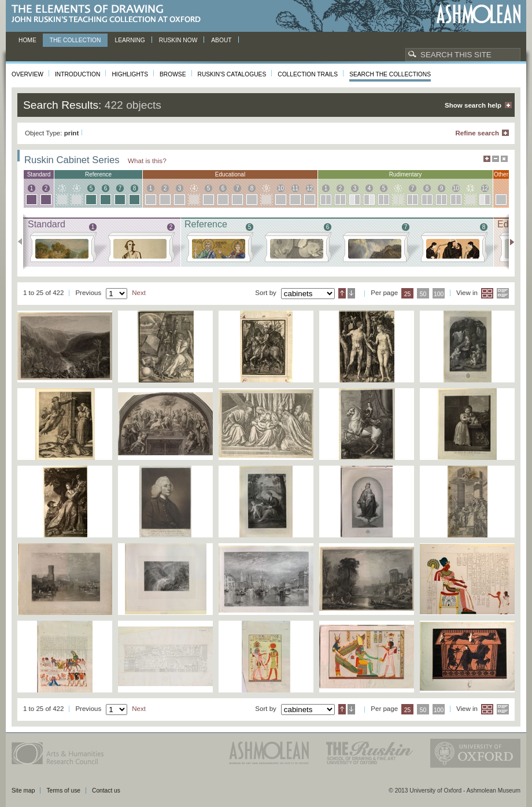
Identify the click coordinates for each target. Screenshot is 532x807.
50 (423, 294)
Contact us (106, 791)
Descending (351, 293)
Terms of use (63, 791)
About (221, 40)
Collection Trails (308, 74)
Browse (173, 74)
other (501, 174)
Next (509, 242)
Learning (130, 40)
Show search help (473, 105)
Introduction (77, 74)
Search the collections (390, 74)
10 (281, 188)
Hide (504, 159)
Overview (27, 74)
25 (408, 294)
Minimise (496, 159)
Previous (23, 242)
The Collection (75, 40)
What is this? (147, 161)
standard (39, 174)
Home (27, 40)
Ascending (342, 293)
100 (439, 294)
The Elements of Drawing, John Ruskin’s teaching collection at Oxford (110, 14)
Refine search (477, 133)
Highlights (130, 74)
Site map (23, 791)
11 (295, 188)
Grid (487, 293)
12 (310, 188)
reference (98, 174)
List (503, 293)
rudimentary (406, 174)
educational (230, 174)
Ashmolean (479, 14)
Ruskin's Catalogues (232, 74)
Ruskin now (178, 40)
